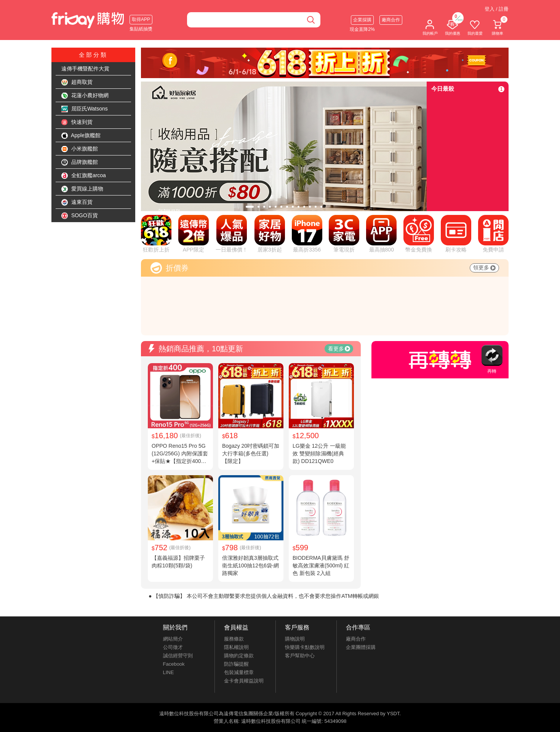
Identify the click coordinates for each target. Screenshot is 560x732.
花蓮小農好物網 (85, 96)
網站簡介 (173, 639)
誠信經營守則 (178, 656)
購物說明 (295, 639)
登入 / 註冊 (497, 9)
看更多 (339, 349)
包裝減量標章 (239, 672)
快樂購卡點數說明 (305, 647)
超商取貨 (77, 82)
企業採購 (362, 20)
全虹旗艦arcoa (84, 176)
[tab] (250, 207)
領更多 (484, 267)
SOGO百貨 (80, 216)
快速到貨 (77, 122)
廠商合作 (391, 20)
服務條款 (234, 639)
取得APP (141, 19)
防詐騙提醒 (236, 664)
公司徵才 (173, 647)
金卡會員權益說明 (244, 681)
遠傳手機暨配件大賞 (85, 69)
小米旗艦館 (80, 149)
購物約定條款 (239, 656)
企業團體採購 (361, 647)
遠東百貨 (77, 202)
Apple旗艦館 (81, 136)
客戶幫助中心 (300, 656)
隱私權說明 (236, 647)
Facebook (174, 664)
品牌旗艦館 (80, 162)
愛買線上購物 (82, 189)
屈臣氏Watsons (85, 109)
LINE (169, 672)
